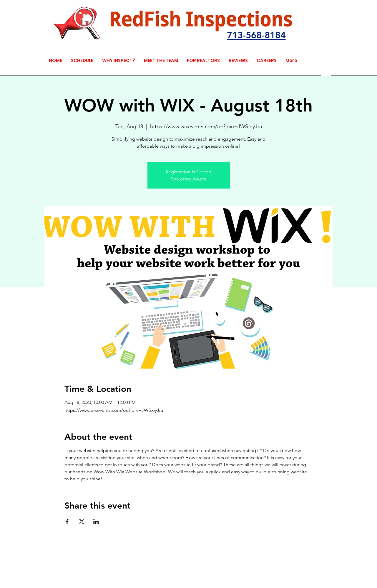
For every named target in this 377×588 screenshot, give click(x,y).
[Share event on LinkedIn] (96, 522)
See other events (188, 179)
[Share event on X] (82, 522)
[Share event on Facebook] (67, 522)
